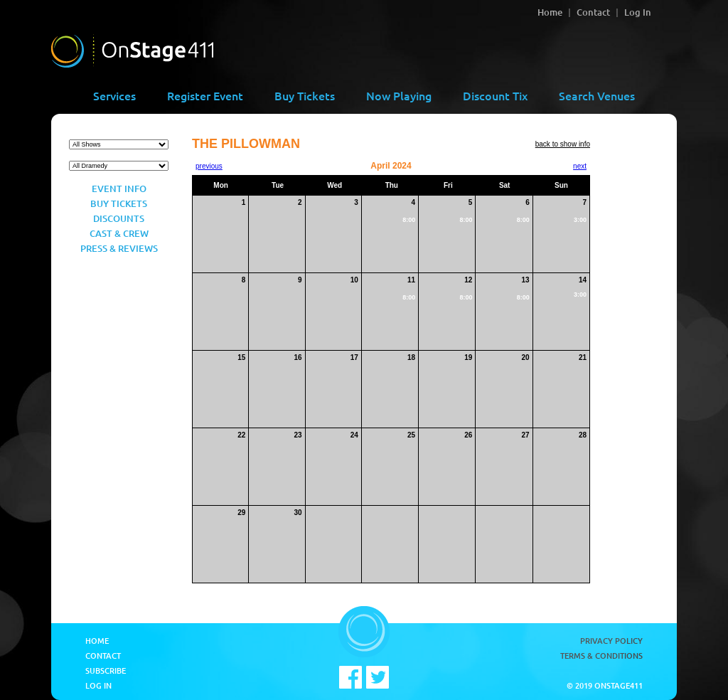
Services (114, 95)
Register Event (205, 95)
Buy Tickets (305, 95)
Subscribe (106, 670)
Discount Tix (495, 95)
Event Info (119, 189)
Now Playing (399, 95)
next (580, 166)
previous (209, 166)
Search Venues (597, 95)
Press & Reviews (119, 248)
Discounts (119, 218)
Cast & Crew (119, 233)
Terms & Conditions (601, 656)
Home (550, 12)
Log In (638, 12)
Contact (593, 12)
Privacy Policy (611, 641)
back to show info (563, 144)
